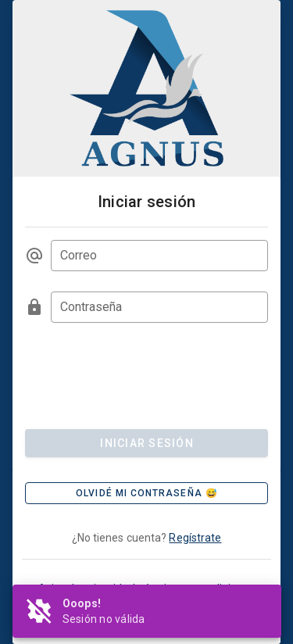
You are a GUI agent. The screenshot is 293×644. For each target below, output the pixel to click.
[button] (147, 493)
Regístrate (195, 538)
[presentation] (144, 374)
